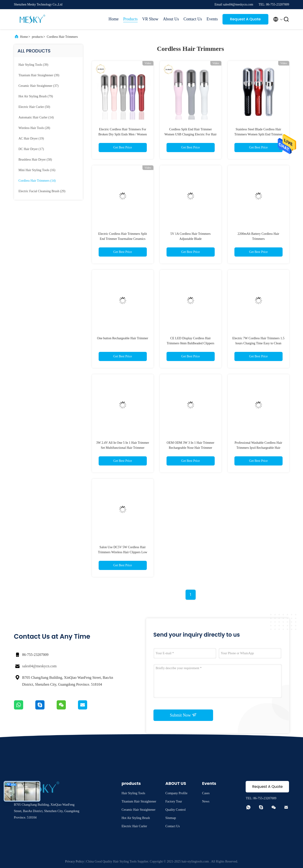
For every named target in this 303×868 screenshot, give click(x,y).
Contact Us (193, 19)
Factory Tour (174, 801)
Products (130, 19)
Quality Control (175, 810)
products (37, 37)
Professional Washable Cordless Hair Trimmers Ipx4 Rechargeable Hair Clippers (258, 448)
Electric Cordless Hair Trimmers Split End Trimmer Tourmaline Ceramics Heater (122, 239)
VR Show (150, 19)
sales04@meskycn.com (39, 666)
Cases (206, 793)
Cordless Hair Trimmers (62, 37)
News (206, 801)
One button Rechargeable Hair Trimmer (123, 338)
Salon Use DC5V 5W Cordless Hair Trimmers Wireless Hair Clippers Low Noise (123, 552)
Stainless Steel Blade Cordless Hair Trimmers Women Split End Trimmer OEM (259, 134)
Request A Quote (245, 19)
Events (212, 19)
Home (114, 19)
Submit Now (183, 715)
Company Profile (176, 793)
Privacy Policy (75, 861)
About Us (171, 19)
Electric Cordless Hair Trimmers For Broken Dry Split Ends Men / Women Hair (123, 134)
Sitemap (171, 818)
